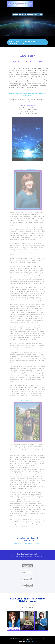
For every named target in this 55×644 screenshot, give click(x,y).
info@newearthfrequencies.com (28, 546)
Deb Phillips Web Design (31, 642)
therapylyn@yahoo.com (29, 610)
